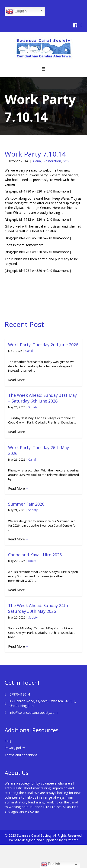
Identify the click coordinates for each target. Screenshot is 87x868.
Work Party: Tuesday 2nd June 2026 (43, 345)
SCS (66, 161)
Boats (32, 561)
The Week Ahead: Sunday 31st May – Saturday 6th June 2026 (42, 398)
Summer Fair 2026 (26, 504)
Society (33, 407)
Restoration (52, 161)
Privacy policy (15, 748)
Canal (37, 161)
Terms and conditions (21, 755)
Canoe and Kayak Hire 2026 (35, 555)
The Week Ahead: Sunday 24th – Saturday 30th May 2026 (40, 608)
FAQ (8, 741)
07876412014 (20, 694)
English (16, 12)
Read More (19, 380)
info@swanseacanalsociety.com (34, 712)
